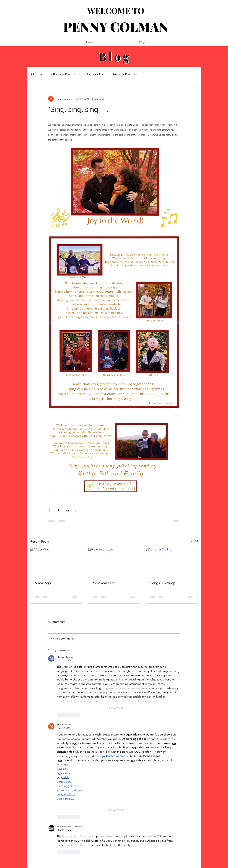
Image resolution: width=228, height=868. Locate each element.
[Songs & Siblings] (172, 562)
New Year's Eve (104, 583)
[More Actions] (178, 658)
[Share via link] (76, 510)
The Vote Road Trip (125, 74)
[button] (193, 74)
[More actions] (178, 99)
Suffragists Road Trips (65, 74)
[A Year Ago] (56, 562)
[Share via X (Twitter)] (59, 510)
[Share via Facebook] (50, 510)
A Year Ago (43, 583)
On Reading (96, 74)
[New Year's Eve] (114, 562)
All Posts (36, 74)
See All (194, 541)
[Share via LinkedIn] (67, 510)
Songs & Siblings (163, 583)
